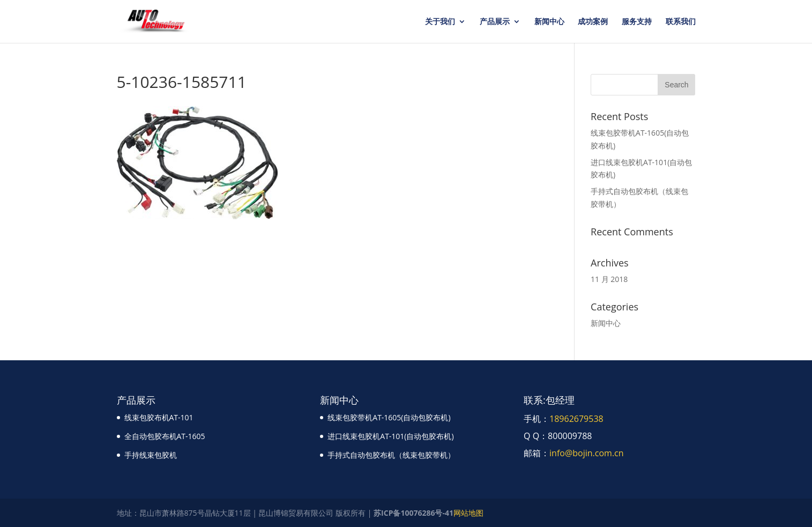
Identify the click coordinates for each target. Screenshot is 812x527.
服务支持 (637, 22)
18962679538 (576, 419)
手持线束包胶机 (151, 455)
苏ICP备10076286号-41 (414, 513)
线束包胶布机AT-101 (159, 417)
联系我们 (681, 22)
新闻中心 (549, 22)
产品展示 (495, 22)
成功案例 (593, 22)
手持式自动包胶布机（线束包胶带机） (391, 455)
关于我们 (440, 22)
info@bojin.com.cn (587, 453)
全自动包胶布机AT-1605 (165, 436)
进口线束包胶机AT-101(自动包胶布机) (390, 436)
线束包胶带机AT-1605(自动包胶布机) (389, 417)
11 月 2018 (609, 279)
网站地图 (468, 513)
